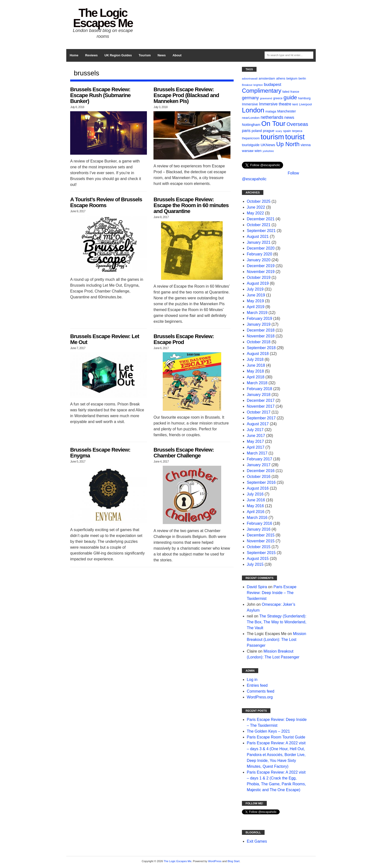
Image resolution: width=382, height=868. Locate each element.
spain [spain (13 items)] (287, 131)
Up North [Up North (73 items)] (288, 144)
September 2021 (261, 231)
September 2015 (261, 553)
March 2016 (257, 518)
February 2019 (259, 318)
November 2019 (261, 272)
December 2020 (261, 248)
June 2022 (256, 207)
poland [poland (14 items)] (257, 131)
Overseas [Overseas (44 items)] (297, 124)
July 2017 (255, 430)
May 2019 (255, 301)
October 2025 (259, 201)
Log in (252, 680)
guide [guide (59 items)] (290, 97)
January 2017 (259, 465)
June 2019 (256, 295)
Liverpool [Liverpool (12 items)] (305, 104)
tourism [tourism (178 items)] (272, 137)
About (177, 55)
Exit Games (257, 841)
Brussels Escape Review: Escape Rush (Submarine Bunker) (100, 95)
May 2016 (255, 506)
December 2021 (261, 219)
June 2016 (256, 500)
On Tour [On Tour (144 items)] (273, 124)
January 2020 (259, 260)
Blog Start (234, 861)
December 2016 (261, 471)
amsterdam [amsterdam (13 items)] (267, 78)
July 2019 (255, 289)
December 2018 (261, 330)
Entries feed (257, 685)
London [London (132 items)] (253, 110)
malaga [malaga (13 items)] (271, 111)
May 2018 (255, 371)
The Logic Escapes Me (103, 18)
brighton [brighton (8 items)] (258, 85)
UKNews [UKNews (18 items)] (268, 145)
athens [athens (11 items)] (281, 79)
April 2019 (256, 307)
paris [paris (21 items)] (246, 131)
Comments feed (261, 691)
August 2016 (258, 488)
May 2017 (255, 441)
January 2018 (259, 395)
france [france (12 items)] (295, 92)
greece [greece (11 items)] (278, 98)
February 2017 (259, 459)
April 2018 (256, 377)
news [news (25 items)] (289, 117)
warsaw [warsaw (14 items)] (248, 151)
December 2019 (261, 266)
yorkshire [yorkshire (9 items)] (268, 151)
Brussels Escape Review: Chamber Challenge (184, 453)
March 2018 (257, 383)
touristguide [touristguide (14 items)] (251, 145)
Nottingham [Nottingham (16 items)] (251, 125)
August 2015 (258, 559)
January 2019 (259, 324)
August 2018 (258, 354)
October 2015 (259, 547)
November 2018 (261, 336)
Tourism (145, 55)
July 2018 (255, 359)
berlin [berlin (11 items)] (302, 79)
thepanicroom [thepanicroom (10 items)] (251, 138)
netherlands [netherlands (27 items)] (272, 117)
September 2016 (261, 482)
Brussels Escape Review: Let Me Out (105, 339)
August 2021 (258, 237)
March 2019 (257, 313)
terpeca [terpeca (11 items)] (297, 131)
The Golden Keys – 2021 (268, 731)
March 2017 (257, 453)
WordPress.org (260, 697)
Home (74, 55)
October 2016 (259, 477)
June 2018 (256, 365)
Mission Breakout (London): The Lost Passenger (277, 640)
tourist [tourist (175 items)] (295, 137)
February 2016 (259, 523)
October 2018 (259, 342)
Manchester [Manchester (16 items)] (287, 111)
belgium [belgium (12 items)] (292, 78)
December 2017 (261, 400)
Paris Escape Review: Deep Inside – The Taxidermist (272, 593)
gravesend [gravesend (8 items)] (266, 98)
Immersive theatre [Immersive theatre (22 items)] (275, 104)
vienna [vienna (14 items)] (306, 145)
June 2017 (256, 436)
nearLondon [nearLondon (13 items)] (251, 118)
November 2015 (261, 541)
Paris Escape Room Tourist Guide (276, 737)
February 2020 (259, 254)
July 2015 (255, 564)
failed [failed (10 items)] (286, 92)
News (162, 55)
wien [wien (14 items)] (258, 151)
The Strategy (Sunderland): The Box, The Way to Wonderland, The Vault (277, 622)
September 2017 (261, 418)
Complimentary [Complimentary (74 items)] (262, 91)
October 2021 (259, 225)
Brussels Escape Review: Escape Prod (184, 339)
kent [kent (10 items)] (295, 104)
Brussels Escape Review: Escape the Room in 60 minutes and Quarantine (191, 205)
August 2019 (258, 283)
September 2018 (261, 348)
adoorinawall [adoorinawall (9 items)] (250, 79)
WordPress (215, 861)
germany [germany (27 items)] (250, 98)
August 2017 (258, 424)
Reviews (91, 55)
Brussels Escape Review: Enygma (100, 453)
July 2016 (255, 494)
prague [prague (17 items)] (269, 131)
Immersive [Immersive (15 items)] (250, 104)
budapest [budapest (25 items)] (272, 84)
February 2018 (259, 389)
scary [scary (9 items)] (279, 131)
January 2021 (259, 242)
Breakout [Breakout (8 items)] (247, 85)
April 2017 (256, 447)
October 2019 (259, 278)
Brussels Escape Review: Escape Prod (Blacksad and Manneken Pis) (186, 95)
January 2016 (259, 529)
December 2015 (261, 535)
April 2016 (256, 512)
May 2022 (255, 213)
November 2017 (261, 406)
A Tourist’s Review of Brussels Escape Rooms (106, 202)
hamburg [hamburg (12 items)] (304, 98)
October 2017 (259, 412)
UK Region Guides (118, 55)
